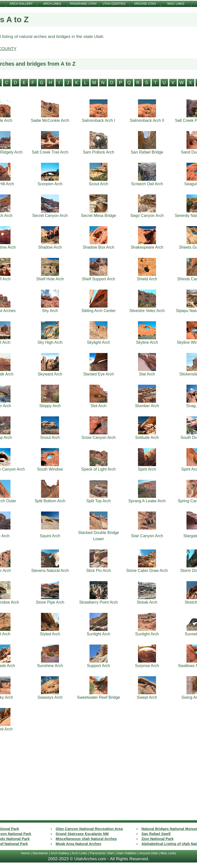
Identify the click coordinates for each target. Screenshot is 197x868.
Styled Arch (50, 634)
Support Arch (99, 666)
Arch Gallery (60, 853)
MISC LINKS (176, 4)
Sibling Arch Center (99, 311)
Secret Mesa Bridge (99, 216)
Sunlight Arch (98, 634)
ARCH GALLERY (21, 4)
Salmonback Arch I (98, 120)
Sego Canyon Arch (147, 216)
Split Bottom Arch (50, 501)
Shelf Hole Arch (50, 279)
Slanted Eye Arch (99, 374)
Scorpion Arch (50, 184)
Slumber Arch (147, 406)
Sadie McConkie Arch (50, 120)
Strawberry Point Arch (99, 602)
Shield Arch (147, 279)
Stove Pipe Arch (50, 602)
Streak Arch (147, 602)
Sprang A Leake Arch (147, 501)
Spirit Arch (147, 469)
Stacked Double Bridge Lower (98, 536)
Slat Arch (147, 374)
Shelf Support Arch (98, 279)
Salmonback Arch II (147, 120)
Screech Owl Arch (147, 184)
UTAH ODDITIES (114, 4)
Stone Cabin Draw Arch (147, 571)
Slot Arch (98, 406)
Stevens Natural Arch (50, 571)
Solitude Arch (147, 437)
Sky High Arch (50, 342)
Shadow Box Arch (98, 247)
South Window (50, 469)
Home (25, 853)
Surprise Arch (147, 666)
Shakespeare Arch (147, 247)
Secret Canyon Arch (50, 216)
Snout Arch (50, 437)
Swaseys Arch (50, 697)
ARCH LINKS (52, 4)
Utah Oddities (126, 853)
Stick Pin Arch (99, 571)
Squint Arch (50, 536)
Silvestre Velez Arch (147, 311)
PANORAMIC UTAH (83, 4)
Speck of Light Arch (98, 469)
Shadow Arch (50, 247)
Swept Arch (147, 697)
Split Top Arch (98, 501)
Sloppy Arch (50, 406)
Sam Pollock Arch (98, 152)
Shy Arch (50, 311)
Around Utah (148, 853)
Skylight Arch (98, 342)
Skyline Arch (147, 342)
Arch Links (79, 853)
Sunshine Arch (50, 666)
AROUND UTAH (145, 4)
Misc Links (168, 853)
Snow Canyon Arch (98, 437)
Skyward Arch (50, 374)
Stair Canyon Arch (147, 536)
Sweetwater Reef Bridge (99, 697)
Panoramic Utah (102, 853)
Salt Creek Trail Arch (50, 152)
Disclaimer (40, 853)
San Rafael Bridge (147, 152)
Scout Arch (98, 184)
